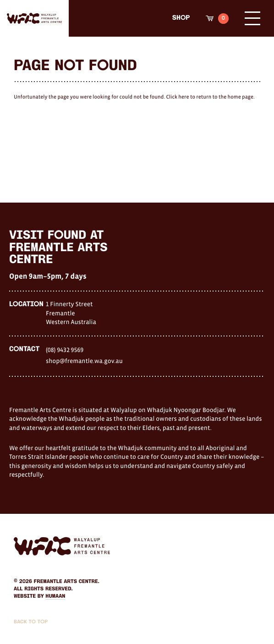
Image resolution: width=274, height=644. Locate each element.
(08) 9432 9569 (65, 350)
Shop (181, 18)
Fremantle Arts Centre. (67, 582)
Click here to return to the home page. (210, 97)
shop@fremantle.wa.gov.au (84, 361)
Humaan (55, 596)
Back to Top (31, 622)
